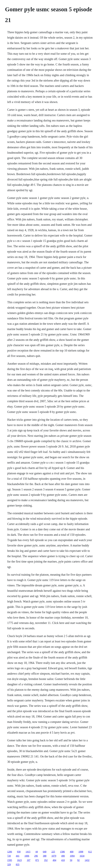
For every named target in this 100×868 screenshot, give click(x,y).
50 (71, 860)
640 (45, 852)
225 (53, 852)
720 (9, 856)
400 (72, 852)
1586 (62, 852)
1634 (82, 856)
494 (54, 860)
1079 (54, 856)
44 (37, 852)
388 (45, 856)
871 (37, 860)
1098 (81, 852)
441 (18, 856)
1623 (19, 860)
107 (29, 860)
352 (46, 860)
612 (90, 852)
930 (19, 852)
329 (9, 864)
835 (18, 864)
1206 (10, 852)
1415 (28, 852)
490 (63, 856)
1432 (87, 860)
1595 (10, 860)
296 (36, 856)
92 (78, 860)
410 (63, 860)
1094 (72, 856)
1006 (27, 856)
